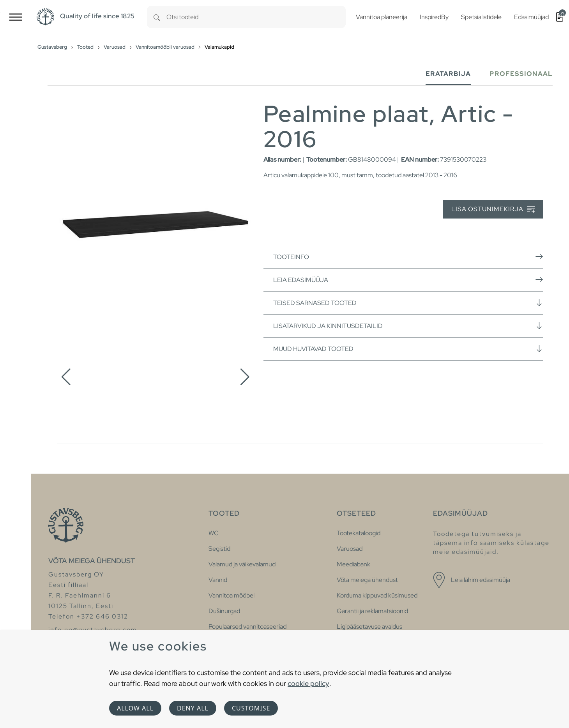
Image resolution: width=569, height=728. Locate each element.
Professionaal (521, 74)
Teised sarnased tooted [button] (408, 303)
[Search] (157, 17)
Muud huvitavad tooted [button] (408, 349)
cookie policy (308, 683)
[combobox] (256, 17)
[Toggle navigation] (16, 17)
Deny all (193, 708)
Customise (251, 708)
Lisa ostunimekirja (493, 209)
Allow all (135, 708)
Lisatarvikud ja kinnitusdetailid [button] (408, 326)
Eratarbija (448, 74)
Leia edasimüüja (408, 280)
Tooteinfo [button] (408, 257)
